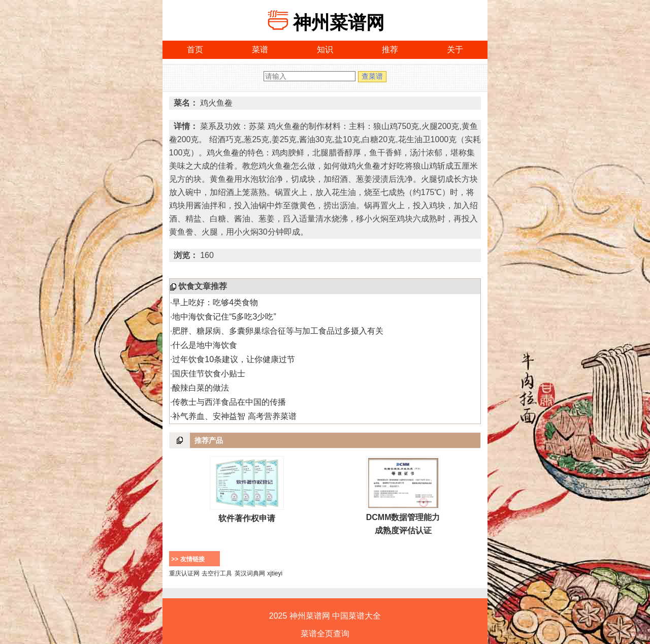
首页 (195, 50)
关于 (455, 50)
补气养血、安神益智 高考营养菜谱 (234, 416)
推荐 (390, 50)
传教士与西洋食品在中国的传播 (229, 402)
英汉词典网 (250, 573)
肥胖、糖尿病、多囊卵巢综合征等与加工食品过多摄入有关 (278, 331)
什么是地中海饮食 (205, 345)
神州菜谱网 (339, 23)
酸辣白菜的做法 (201, 388)
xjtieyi (275, 573)
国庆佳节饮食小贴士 (209, 374)
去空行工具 (217, 573)
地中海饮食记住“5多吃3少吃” (224, 317)
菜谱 (260, 50)
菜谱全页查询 (325, 634)
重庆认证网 (184, 573)
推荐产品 (209, 440)
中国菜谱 (348, 616)
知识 (325, 50)
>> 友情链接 (188, 559)
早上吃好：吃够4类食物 (215, 302)
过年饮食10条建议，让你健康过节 (234, 359)
